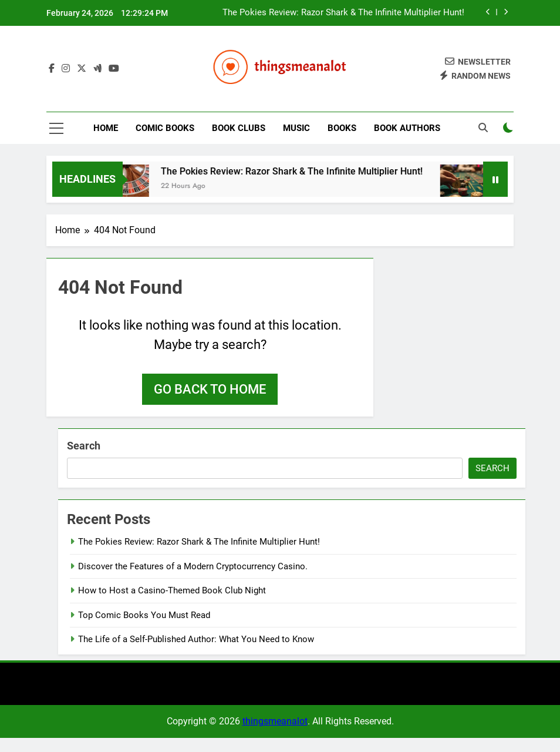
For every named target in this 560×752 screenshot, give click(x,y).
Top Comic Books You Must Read (144, 615)
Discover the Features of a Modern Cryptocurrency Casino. (193, 566)
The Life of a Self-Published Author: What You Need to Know (196, 639)
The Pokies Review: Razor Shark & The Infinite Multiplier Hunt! (343, 13)
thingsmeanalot (275, 721)
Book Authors (407, 128)
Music (296, 128)
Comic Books (165, 128)
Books (342, 128)
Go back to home (210, 389)
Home (106, 128)
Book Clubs (239, 128)
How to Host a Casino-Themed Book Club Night (172, 590)
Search (84, 446)
